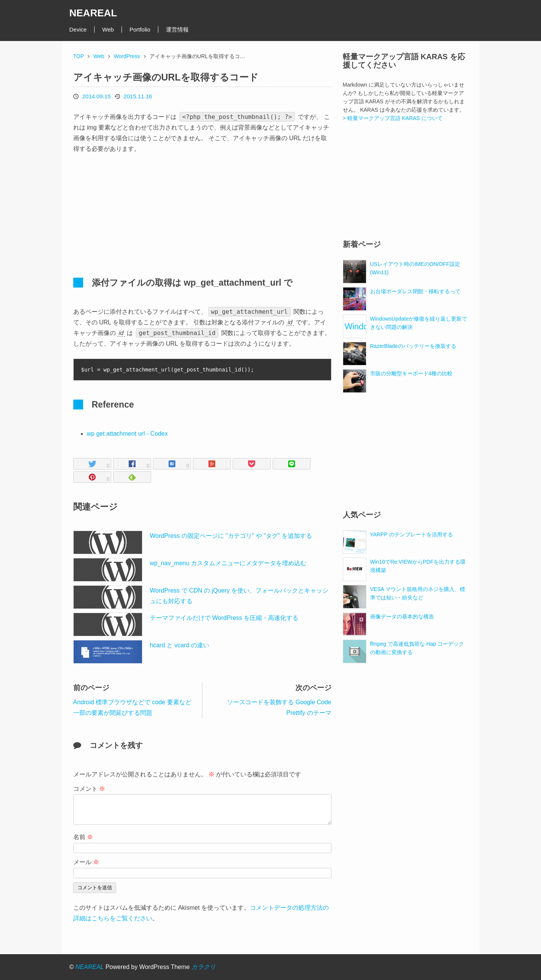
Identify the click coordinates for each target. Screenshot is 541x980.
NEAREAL (93, 13)
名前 (83, 837)
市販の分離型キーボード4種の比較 (412, 373)
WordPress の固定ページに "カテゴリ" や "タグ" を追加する (231, 536)
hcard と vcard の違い (180, 645)
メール (86, 862)
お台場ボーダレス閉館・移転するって (415, 291)
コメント (89, 789)
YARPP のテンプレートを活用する (412, 534)
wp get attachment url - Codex (127, 434)
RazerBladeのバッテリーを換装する (413, 346)
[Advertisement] (138, 211)
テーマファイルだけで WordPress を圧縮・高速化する (224, 618)
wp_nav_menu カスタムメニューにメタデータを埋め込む (228, 563)
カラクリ (203, 967)
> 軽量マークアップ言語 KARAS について (393, 118)
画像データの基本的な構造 (402, 616)
